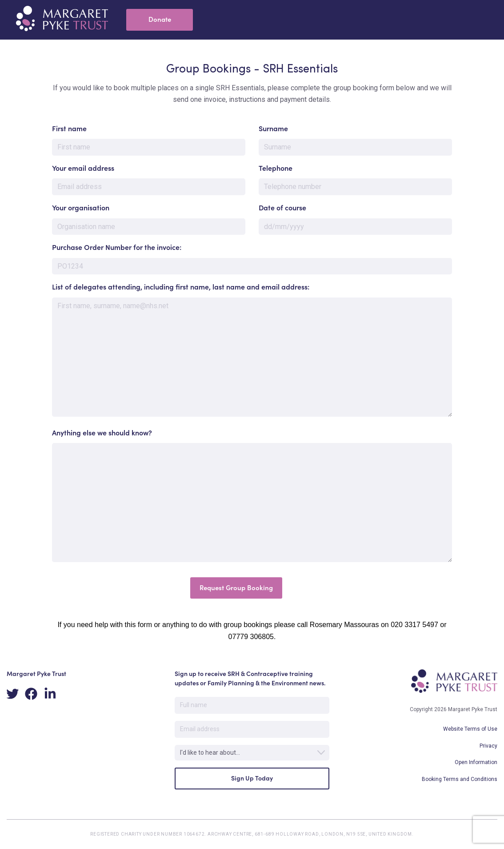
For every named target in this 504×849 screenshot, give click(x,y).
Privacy (488, 746)
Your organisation (81, 208)
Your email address (83, 168)
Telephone (276, 168)
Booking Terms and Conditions (460, 779)
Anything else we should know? (102, 433)
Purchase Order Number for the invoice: (117, 247)
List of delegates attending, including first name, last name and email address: (181, 287)
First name (69, 129)
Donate (160, 19)
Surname (273, 129)
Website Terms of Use (470, 729)
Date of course (282, 208)
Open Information (476, 762)
